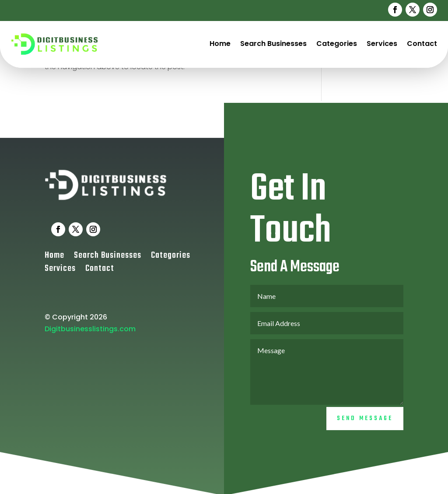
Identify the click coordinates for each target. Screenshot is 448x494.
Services (382, 44)
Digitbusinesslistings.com (90, 336)
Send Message (365, 426)
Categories (337, 44)
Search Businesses (273, 44)
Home (220, 44)
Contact (422, 44)
